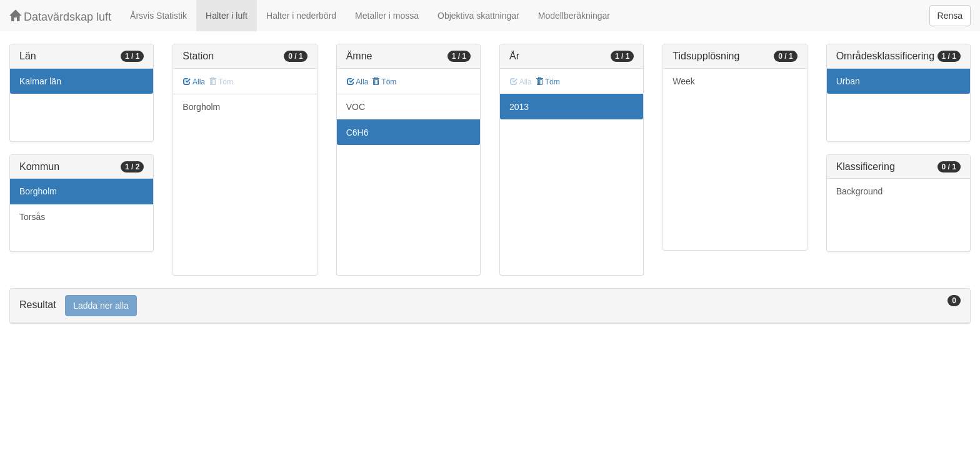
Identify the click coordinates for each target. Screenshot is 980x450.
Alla (194, 82)
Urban (848, 81)
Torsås (32, 217)
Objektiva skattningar (478, 16)
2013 (519, 107)
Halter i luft (227, 16)
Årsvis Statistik (158, 16)
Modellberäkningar (574, 16)
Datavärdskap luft (60, 17)
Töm (384, 82)
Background (860, 191)
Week (684, 81)
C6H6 (357, 132)
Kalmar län (40, 81)
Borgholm (38, 191)
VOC (356, 107)
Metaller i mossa (387, 16)
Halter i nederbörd (301, 16)
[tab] (490, 306)
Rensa (950, 16)
